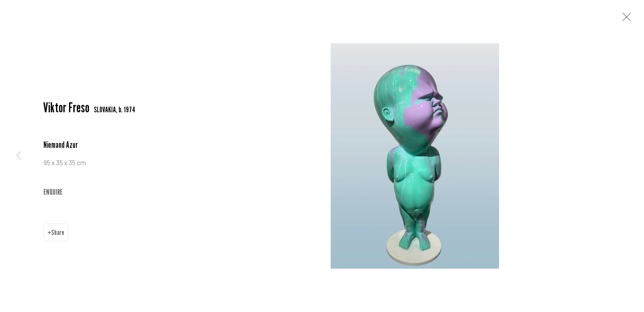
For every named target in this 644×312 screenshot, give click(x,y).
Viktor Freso (66, 108)
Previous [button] (19, 156)
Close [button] (624, 19)
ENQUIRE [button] (53, 192)
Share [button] (58, 233)
